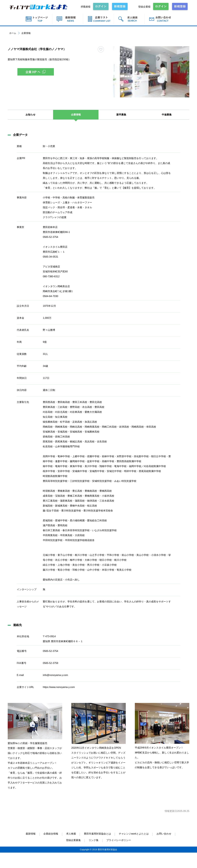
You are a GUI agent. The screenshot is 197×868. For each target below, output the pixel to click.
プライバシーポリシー (119, 840)
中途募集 (167, 115)
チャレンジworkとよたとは (134, 834)
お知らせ (30, 115)
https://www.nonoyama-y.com (59, 687)
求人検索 (71, 834)
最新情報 (31, 834)
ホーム (13, 33)
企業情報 (76, 115)
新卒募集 (121, 115)
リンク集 (94, 840)
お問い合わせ (164, 834)
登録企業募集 (73, 840)
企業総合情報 (51, 834)
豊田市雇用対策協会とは (97, 834)
